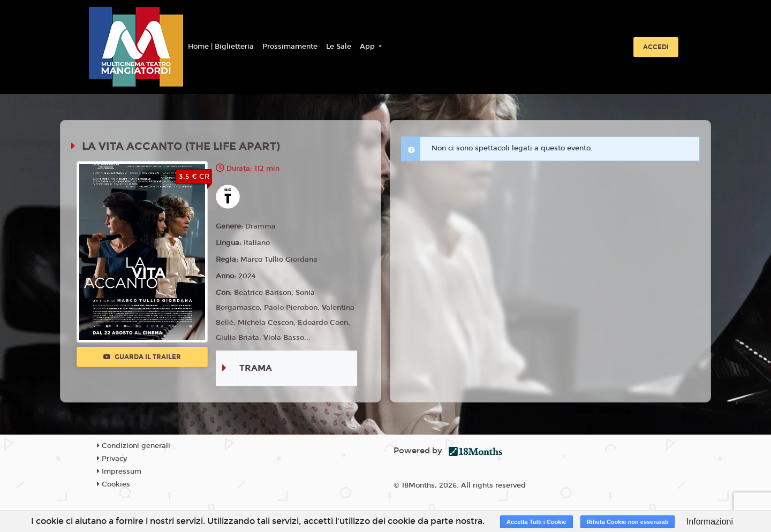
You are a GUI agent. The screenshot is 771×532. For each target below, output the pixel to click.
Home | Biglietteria (221, 47)
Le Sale (339, 47)
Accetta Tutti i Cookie (536, 522)
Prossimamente (290, 47)
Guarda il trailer (142, 357)
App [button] (368, 47)
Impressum (119, 472)
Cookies (114, 484)
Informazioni (710, 522)
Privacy (112, 459)
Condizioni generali (134, 446)
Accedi (656, 47)
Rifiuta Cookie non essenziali (628, 522)
